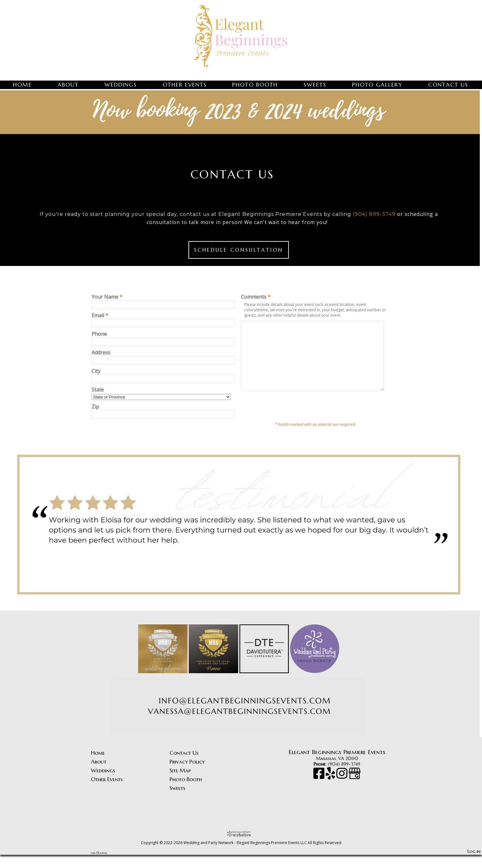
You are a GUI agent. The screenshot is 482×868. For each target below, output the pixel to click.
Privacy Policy (187, 775)
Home (22, 85)
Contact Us (448, 85)
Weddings (121, 85)
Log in (474, 865)
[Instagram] (342, 790)
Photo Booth (255, 85)
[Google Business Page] (355, 790)
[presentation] (289, 420)
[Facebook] (319, 790)
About (68, 85)
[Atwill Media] (241, 847)
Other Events (185, 85)
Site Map (180, 784)
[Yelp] (331, 790)
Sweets (315, 85)
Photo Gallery (377, 85)
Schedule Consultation (239, 250)
